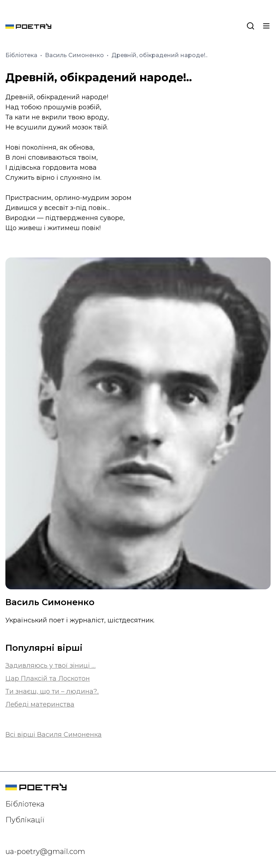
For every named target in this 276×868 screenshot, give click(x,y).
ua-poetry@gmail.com (45, 851)
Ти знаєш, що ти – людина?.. (52, 691)
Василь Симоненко (75, 55)
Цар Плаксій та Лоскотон (48, 679)
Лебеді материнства (40, 704)
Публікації (25, 820)
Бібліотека (22, 55)
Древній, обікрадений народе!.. (159, 55)
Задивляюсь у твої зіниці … (50, 666)
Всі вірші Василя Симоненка (54, 735)
